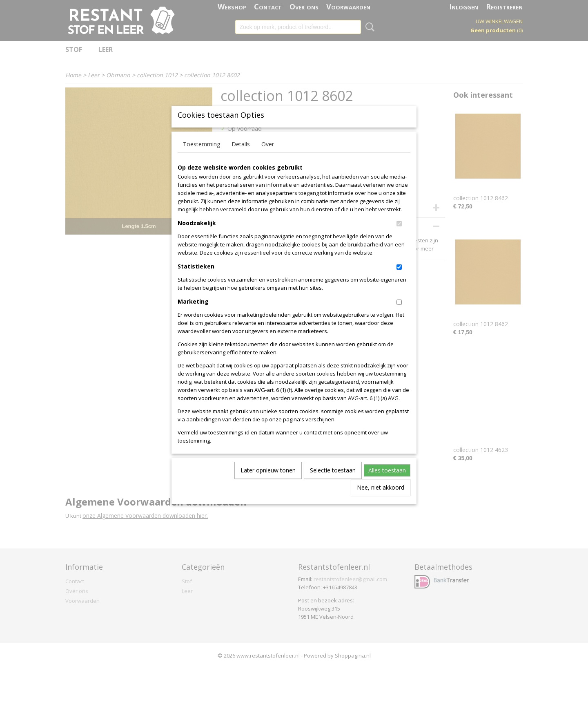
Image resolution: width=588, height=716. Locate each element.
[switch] (399, 237)
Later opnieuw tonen (268, 484)
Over (268, 158)
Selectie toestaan (333, 484)
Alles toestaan (387, 484)
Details (241, 158)
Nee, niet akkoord (381, 501)
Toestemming (202, 158)
